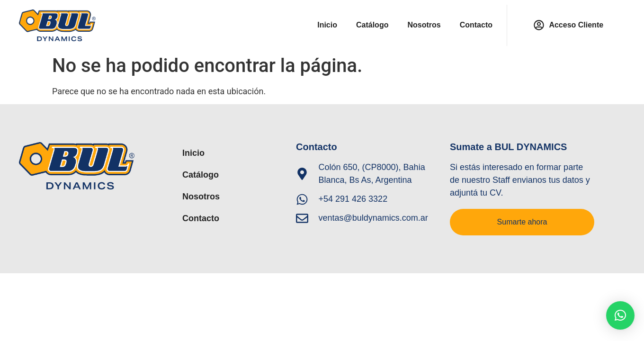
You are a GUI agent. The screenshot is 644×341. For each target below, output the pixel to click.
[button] (620, 315)
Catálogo (372, 25)
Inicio (327, 25)
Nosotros (424, 25)
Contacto (476, 25)
